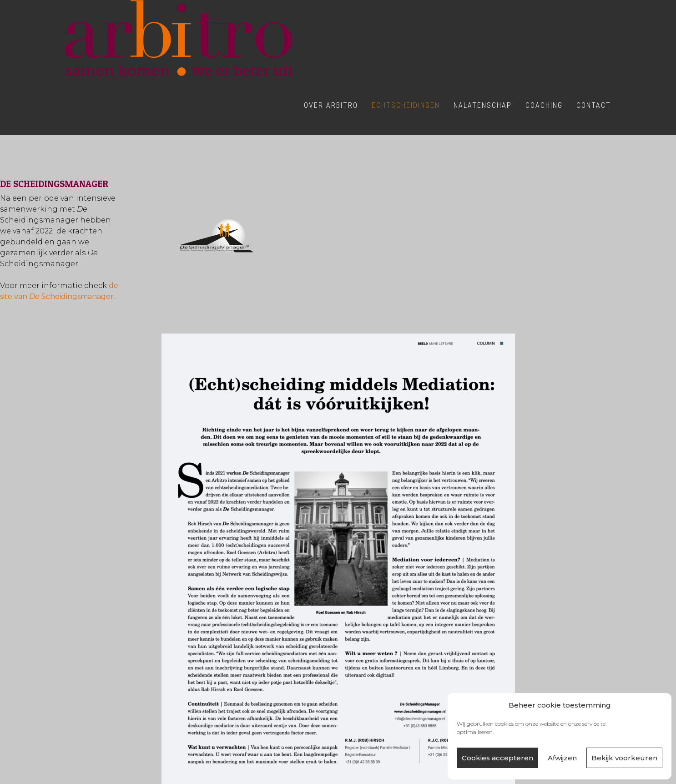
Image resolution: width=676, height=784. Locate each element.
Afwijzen (562, 758)
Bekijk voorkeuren (624, 758)
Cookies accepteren (497, 758)
